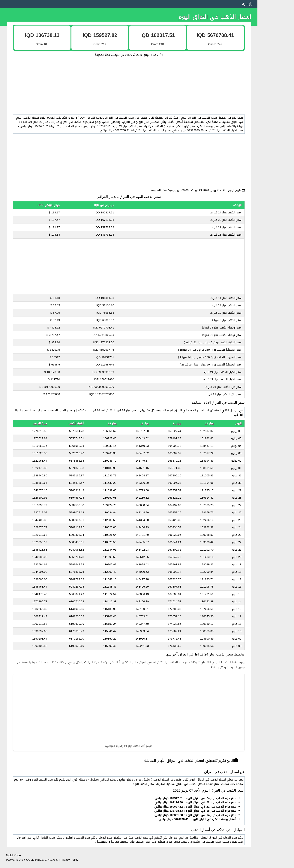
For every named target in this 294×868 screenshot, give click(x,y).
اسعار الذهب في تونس (277, 132)
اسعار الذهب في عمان (277, 101)
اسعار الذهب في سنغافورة (274, 611)
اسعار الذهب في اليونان (276, 476)
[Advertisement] (124, 83)
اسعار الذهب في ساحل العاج (273, 622)
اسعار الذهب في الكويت (276, 69)
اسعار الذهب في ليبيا (278, 174)
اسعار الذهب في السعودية (274, 59)
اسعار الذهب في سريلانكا (275, 632)
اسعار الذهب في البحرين (276, 184)
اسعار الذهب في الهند (277, 330)
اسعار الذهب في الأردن (277, 111)
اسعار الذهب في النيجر (277, 601)
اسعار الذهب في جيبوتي (276, 246)
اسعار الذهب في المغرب (276, 121)
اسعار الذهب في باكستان (275, 434)
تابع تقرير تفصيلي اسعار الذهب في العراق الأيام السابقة (186, 761)
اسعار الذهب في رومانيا (276, 351)
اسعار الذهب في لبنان (277, 194)
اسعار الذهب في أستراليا (276, 319)
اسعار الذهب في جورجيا (276, 371)
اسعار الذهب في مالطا (277, 590)
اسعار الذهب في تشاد (277, 361)
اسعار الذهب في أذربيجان (275, 465)
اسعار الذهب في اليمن (277, 205)
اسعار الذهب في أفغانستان (274, 403)
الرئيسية (238, 4)
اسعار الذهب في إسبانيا (276, 549)
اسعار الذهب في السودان (275, 236)
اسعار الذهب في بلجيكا (276, 528)
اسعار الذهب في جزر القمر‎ (275, 257)
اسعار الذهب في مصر (278, 49)
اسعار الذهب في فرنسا (277, 299)
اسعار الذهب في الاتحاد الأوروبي (271, 38)
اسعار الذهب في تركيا (277, 267)
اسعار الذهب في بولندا (277, 570)
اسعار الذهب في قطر (278, 90)
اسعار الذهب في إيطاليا (276, 309)
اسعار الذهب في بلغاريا (276, 382)
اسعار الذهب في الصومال (275, 226)
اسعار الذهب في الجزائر (277, 153)
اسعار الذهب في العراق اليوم (205, 17)
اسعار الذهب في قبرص (277, 538)
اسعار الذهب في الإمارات (276, 80)
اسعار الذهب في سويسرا (275, 507)
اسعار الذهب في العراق (276, 142)
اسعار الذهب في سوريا (277, 163)
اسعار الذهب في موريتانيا (275, 486)
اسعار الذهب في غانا (278, 392)
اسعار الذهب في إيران (277, 278)
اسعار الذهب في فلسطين (275, 215)
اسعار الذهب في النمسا (276, 517)
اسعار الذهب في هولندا (276, 559)
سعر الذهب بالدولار (279, 28)
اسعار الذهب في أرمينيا (276, 455)
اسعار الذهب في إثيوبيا (276, 424)
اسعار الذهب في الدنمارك (275, 413)
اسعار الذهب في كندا (278, 497)
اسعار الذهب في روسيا (277, 445)
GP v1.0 (50, 860)
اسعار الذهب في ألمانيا (276, 288)
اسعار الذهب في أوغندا (277, 340)
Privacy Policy (69, 860)
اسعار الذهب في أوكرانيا (276, 580)
